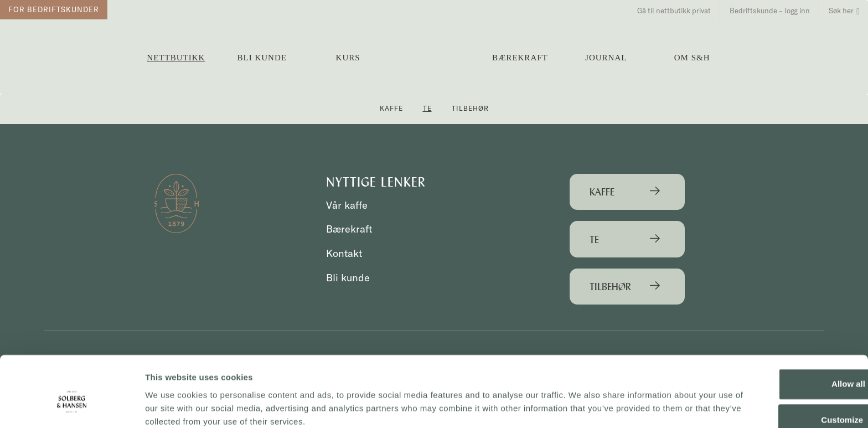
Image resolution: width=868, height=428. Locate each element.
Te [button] (427, 108)
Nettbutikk (176, 58)
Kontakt (345, 254)
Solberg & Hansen (434, 53)
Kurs (348, 58)
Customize (776, 374)
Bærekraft (520, 58)
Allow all (776, 338)
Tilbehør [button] (470, 108)
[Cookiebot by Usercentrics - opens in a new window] (72, 406)
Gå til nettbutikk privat (674, 11)
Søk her (844, 11)
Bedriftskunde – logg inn (770, 11)
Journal (606, 58)
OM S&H (692, 58)
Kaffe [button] (391, 108)
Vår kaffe (348, 205)
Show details (171, 406)
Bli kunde (262, 58)
